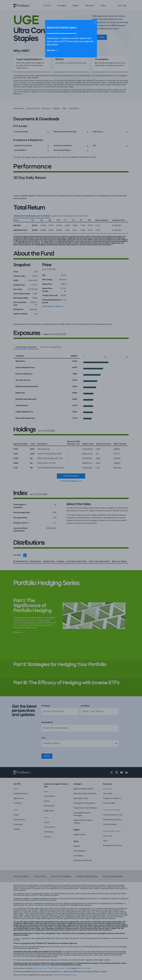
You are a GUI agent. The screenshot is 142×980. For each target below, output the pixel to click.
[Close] (95, 22)
